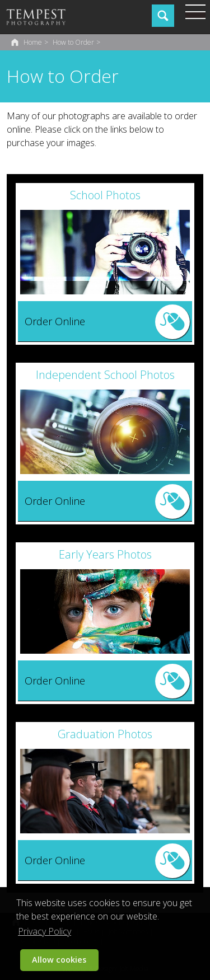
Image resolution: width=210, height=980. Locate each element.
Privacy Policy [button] (45, 931)
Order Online (55, 321)
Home (33, 42)
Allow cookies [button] (59, 960)
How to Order (73, 42)
